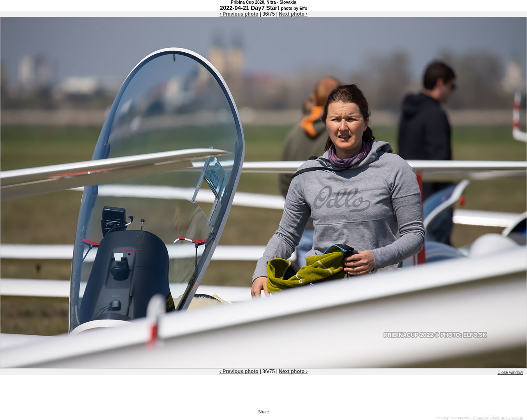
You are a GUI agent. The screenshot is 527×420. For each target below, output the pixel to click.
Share (264, 412)
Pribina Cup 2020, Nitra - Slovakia (498, 418)
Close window (510, 372)
